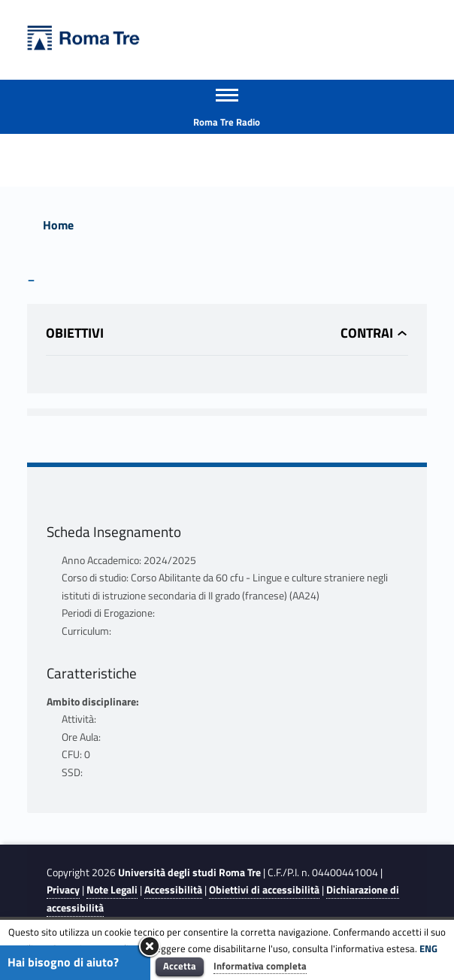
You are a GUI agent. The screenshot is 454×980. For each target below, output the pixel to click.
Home (58, 225)
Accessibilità (173, 890)
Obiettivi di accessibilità (264, 890)
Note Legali (112, 890)
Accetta (180, 966)
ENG (428, 948)
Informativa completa (260, 966)
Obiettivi (75, 333)
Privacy (63, 890)
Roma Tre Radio (227, 122)
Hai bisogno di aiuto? (63, 962)
